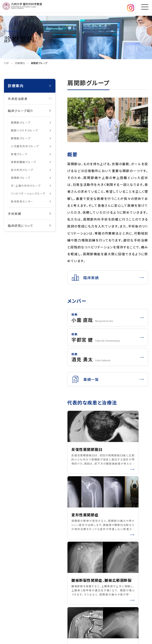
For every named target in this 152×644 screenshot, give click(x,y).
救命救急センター (22, 201)
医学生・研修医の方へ (130, 587)
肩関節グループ (21, 178)
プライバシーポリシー (30, 593)
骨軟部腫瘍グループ (23, 162)
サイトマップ (57, 593)
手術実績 (14, 214)
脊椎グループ (19, 154)
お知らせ (121, 579)
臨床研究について (21, 226)
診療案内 (20, 63)
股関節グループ (21, 123)
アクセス (85, 587)
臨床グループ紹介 (21, 111)
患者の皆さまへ (125, 563)
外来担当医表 (18, 99)
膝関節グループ (21, 138)
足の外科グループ (22, 170)
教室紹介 (85, 563)
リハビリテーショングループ (28, 193)
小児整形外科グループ (25, 146)
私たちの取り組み (91, 579)
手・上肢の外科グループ (26, 186)
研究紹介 (121, 571)
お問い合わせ (88, 595)
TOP (7, 63)
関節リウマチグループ (24, 130)
